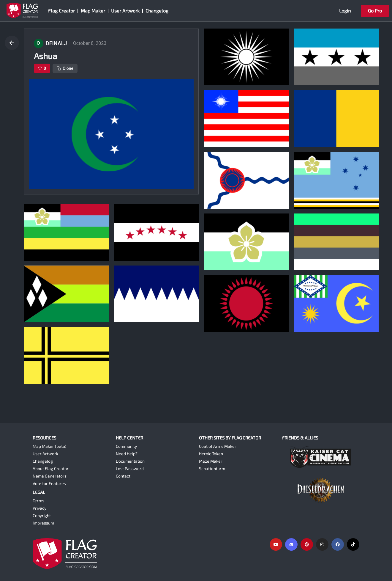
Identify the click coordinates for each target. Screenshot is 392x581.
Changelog (157, 11)
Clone (65, 68)
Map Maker (93, 11)
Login (345, 11)
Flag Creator (61, 11)
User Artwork (125, 11)
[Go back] (12, 43)
